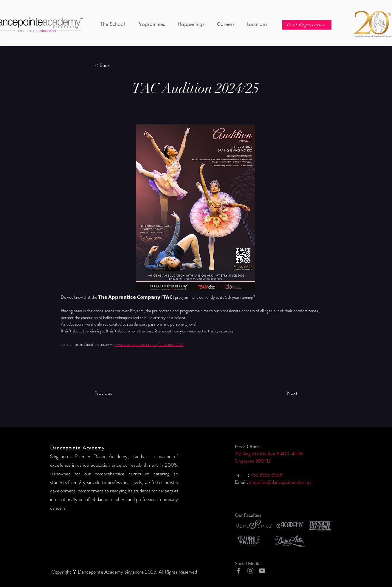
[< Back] (115, 65)
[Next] (277, 393)
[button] (113, 24)
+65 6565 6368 (267, 475)
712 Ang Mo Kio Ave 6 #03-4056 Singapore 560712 (269, 457)
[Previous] (118, 393)
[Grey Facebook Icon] (239, 571)
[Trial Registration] (307, 25)
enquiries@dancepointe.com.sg (281, 482)
